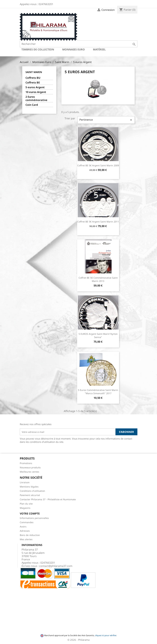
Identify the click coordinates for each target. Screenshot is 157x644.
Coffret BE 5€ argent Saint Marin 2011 (98, 222)
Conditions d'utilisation (32, 491)
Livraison (25, 482)
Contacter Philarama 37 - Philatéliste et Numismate (48, 499)
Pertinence (106, 120)
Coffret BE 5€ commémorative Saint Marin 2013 (98, 279)
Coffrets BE (33, 83)
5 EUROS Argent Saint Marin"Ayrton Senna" (98, 336)
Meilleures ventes (29, 472)
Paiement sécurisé (30, 495)
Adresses (25, 531)
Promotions (26, 463)
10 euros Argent (36, 92)
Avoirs (23, 527)
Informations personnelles (34, 518)
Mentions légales (29, 487)
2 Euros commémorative (36, 98)
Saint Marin (34, 72)
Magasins (25, 508)
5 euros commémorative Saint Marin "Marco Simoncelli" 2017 (98, 392)
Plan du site (26, 504)
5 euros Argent (35, 87)
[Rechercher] (79, 44)
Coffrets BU (33, 78)
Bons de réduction (30, 535)
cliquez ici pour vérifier (106, 635)
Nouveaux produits (30, 467)
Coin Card (32, 105)
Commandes (27, 522)
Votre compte (30, 514)
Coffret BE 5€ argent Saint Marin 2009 (98, 165)
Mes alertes (26, 539)
